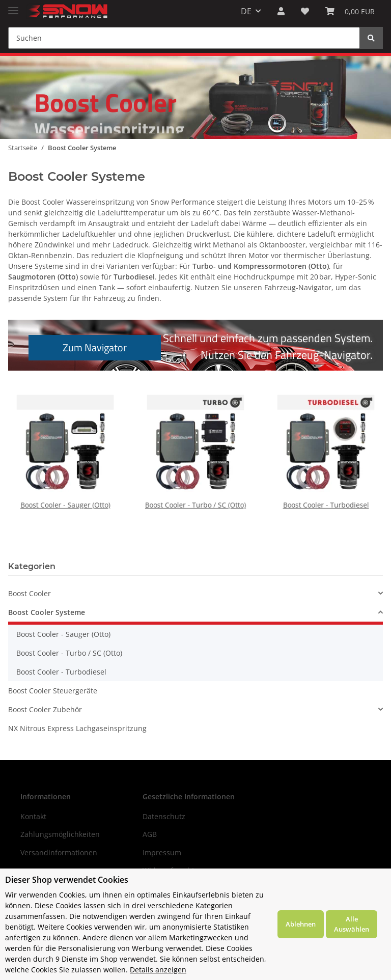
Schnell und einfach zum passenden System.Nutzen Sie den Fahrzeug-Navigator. (201, 346)
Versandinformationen (59, 852)
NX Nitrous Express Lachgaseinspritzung (77, 728)
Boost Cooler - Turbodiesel (326, 488)
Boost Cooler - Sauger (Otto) (65, 488)
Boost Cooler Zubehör (45, 709)
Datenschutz (164, 816)
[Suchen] (184, 38)
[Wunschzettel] (305, 11)
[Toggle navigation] (13, 6)
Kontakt (33, 816)
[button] (281, 11)
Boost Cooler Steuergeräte (53, 691)
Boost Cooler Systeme (47, 612)
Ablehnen (301, 924)
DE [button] (246, 11)
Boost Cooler (30, 593)
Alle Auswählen (352, 924)
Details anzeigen (158, 970)
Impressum (162, 852)
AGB (150, 834)
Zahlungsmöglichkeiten (60, 834)
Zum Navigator (95, 347)
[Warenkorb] (350, 11)
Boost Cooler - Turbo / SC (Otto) (195, 488)
